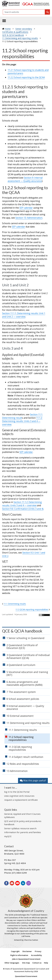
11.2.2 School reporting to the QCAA (26, 77)
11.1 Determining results (15, 604)
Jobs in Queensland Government (26, 959)
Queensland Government (26, 976)
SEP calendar (26, 208)
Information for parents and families (23, 832)
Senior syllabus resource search (20, 828)
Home (8, 29)
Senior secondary (24, 29)
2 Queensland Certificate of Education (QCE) (22, 647)
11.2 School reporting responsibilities (21, 738)
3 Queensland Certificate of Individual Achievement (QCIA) (28, 656)
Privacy (38, 951)
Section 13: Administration (29, 218)
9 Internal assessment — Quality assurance (25, 707)
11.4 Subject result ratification (26, 757)
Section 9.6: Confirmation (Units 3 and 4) (23, 509)
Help (46, 963)
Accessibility (36, 955)
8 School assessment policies (23, 699)
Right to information (19, 955)
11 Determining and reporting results (20, 38)
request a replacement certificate (21, 800)
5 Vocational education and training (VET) (27, 673)
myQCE (8, 836)
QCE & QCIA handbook (13, 35)
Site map (26, 963)
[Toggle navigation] (4, 21)
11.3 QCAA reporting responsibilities (32, 609)
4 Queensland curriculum (21, 665)
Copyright (15, 951)
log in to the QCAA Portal (17, 792)
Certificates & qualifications (15, 32)
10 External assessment (20, 716)
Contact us (37, 963)
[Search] (24, 12)
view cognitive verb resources (19, 796)
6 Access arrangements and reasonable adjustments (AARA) (24, 683)
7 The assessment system (21, 692)
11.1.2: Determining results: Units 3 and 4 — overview (22, 421)
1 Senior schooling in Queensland (25, 638)
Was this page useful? (33, 780)
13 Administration (17, 771)
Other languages (12, 963)
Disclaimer (27, 951)
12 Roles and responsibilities (23, 764)
